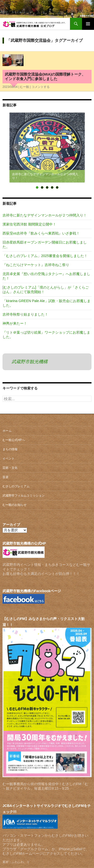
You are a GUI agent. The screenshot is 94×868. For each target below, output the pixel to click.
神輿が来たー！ (15, 323)
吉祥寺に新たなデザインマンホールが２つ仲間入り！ (45, 215)
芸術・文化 (10, 468)
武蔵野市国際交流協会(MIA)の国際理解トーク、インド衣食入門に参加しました (45, 76)
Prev (16, 147)
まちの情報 (10, 449)
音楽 (6, 477)
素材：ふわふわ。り (16, 862)
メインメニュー (88, 24)
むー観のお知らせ (15, 505)
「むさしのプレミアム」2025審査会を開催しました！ (45, 256)
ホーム (7, 431)
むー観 (25, 87)
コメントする (41, 87)
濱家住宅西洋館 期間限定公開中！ (29, 224)
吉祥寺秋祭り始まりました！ (25, 314)
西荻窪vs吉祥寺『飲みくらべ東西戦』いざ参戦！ (41, 233)
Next (78, 147)
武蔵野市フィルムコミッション (24, 496)
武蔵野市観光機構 (30, 362)
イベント (9, 459)
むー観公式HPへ (14, 440)
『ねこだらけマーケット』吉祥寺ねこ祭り (36, 265)
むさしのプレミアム (16, 486)
